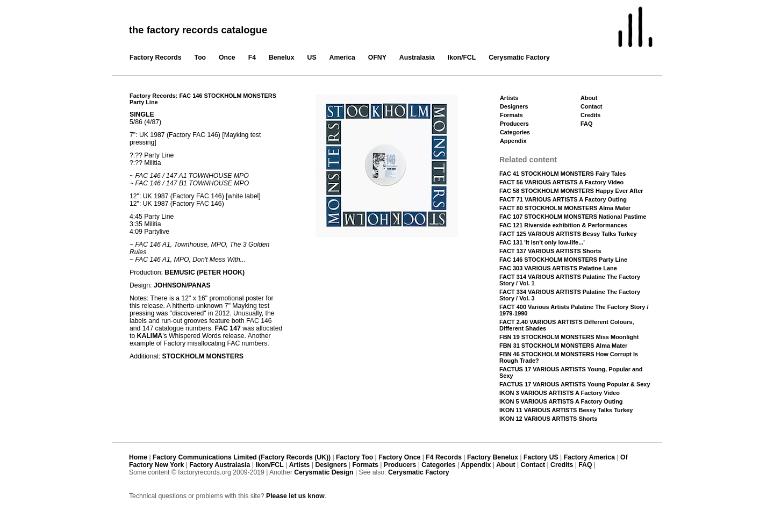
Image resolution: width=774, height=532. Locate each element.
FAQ (586, 124)
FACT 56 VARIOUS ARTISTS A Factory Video (561, 182)
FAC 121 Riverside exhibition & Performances (563, 225)
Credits (590, 115)
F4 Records (444, 457)
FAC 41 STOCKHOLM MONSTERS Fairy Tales (562, 174)
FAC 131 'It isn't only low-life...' (542, 242)
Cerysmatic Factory (519, 57)
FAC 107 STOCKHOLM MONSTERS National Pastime (573, 217)
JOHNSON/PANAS (182, 285)
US (312, 57)
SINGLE (142, 114)
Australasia (417, 57)
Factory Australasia (220, 465)
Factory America (589, 457)
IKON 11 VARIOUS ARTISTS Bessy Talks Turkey (566, 410)
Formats (511, 115)
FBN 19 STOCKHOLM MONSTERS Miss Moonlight (569, 337)
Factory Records (156, 57)
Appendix (513, 141)
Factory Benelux (493, 457)
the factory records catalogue (198, 30)
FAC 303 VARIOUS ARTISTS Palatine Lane (558, 268)
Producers (514, 124)
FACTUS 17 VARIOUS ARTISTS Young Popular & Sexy (575, 384)
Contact (591, 106)
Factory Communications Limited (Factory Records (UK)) (242, 457)
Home (138, 457)
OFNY (377, 57)
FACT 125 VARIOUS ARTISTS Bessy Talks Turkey (568, 234)
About (589, 98)
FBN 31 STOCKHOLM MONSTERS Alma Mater (563, 346)
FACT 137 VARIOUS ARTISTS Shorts (550, 251)
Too (200, 57)
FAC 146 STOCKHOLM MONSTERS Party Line (563, 260)
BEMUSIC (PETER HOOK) (205, 272)
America (342, 57)
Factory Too (354, 457)
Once (227, 57)
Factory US (541, 457)
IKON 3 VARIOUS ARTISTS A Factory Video (560, 393)
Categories (515, 132)
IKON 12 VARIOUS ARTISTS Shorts (548, 419)
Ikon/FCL (462, 57)
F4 (252, 57)
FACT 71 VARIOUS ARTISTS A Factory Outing (563, 199)
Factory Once (399, 457)
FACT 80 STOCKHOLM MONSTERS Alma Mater (565, 208)
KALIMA (150, 336)
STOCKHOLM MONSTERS (203, 356)
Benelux (282, 57)
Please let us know (295, 496)
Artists (509, 98)
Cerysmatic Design (324, 472)
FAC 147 (227, 328)
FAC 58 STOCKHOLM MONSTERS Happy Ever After (571, 191)
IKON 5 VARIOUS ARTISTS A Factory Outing (561, 401)
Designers (514, 106)
